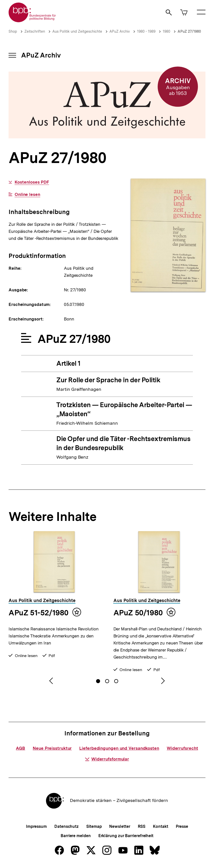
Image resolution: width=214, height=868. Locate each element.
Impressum (36, 826)
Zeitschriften (35, 31)
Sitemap (94, 826)
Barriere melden (76, 836)
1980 (166, 31)
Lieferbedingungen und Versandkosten (119, 748)
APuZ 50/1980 (138, 613)
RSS (142, 826)
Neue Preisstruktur (52, 748)
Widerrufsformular (107, 759)
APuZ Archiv (120, 31)
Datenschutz (67, 826)
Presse (182, 826)
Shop (13, 31)
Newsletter (120, 826)
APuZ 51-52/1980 (38, 613)
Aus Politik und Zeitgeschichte (77, 31)
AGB (20, 748)
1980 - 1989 (146, 31)
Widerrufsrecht (182, 748)
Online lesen (27, 195)
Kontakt (160, 826)
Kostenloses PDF (32, 182)
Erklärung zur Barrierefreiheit (126, 836)
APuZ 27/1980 (189, 31)
